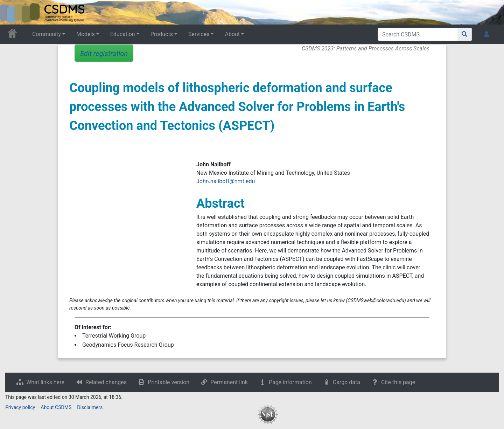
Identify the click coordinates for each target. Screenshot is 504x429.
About (232, 34)
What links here (45, 382)
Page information (290, 382)
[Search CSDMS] (418, 34)
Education (123, 34)
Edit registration (104, 54)
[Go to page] (465, 34)
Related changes (106, 382)
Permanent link (229, 382)
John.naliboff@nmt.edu (226, 181)
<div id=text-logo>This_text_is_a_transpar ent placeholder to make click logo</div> (11, 12)
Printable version (169, 382)
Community (47, 34)
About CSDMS (56, 407)
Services (199, 34)
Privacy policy (20, 407)
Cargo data (346, 382)
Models (86, 34)
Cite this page (398, 382)
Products (162, 34)
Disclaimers (90, 407)
